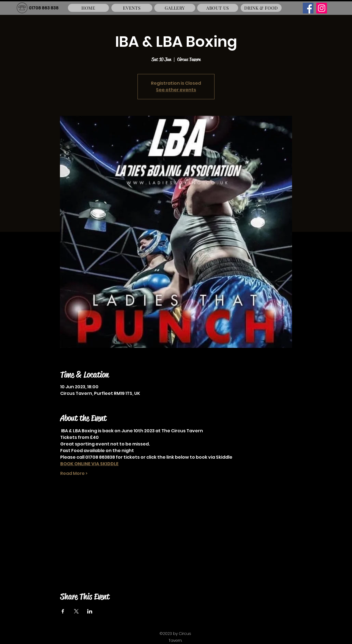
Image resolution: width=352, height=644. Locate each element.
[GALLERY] (175, 8)
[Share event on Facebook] (63, 611)
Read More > (74, 474)
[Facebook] (308, 8)
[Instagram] (322, 8)
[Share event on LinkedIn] (90, 611)
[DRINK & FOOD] (261, 8)
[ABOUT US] (218, 8)
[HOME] (88, 8)
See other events (176, 90)
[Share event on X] (76, 611)
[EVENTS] (132, 8)
